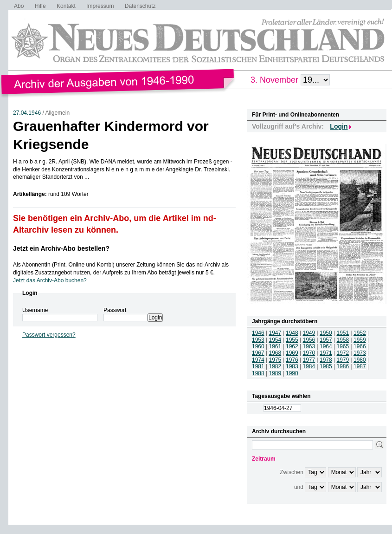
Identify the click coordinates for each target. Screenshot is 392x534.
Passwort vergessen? (49, 335)
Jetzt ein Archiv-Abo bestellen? (61, 248)
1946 (258, 333)
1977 (309, 360)
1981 (258, 366)
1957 (326, 340)
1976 (292, 360)
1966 (360, 346)
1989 (275, 373)
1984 (309, 366)
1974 (258, 360)
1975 (275, 360)
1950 (326, 333)
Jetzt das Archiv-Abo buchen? (50, 280)
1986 (343, 366)
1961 (275, 346)
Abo (19, 6)
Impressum (100, 6)
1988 (258, 373)
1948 (292, 333)
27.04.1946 (27, 113)
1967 (258, 353)
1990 (292, 373)
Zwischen (292, 472)
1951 (343, 333)
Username (35, 310)
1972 (343, 353)
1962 (292, 346)
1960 (258, 346)
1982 (275, 366)
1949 (309, 333)
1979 (343, 360)
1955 (292, 340)
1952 (360, 333)
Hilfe (40, 6)
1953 (258, 340)
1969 (292, 353)
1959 (360, 340)
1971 (326, 353)
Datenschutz (140, 6)
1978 (326, 360)
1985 (326, 366)
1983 (292, 366)
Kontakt (66, 6)
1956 (309, 340)
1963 (309, 346)
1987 (360, 366)
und (299, 487)
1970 (309, 353)
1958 (343, 340)
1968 (275, 353)
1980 (360, 360)
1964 (326, 346)
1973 (360, 353)
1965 (343, 346)
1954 (275, 340)
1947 (275, 333)
